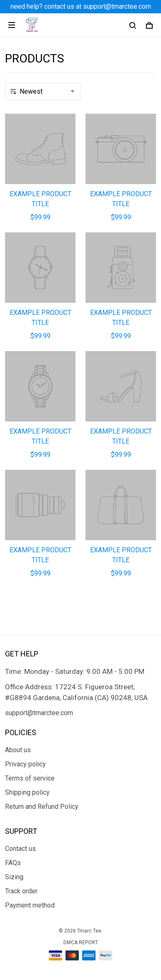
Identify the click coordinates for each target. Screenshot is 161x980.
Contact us (20, 849)
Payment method (30, 905)
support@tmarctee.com (39, 713)
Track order (21, 891)
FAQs (13, 863)
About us (18, 750)
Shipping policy (27, 792)
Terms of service (30, 778)
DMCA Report (81, 943)
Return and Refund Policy (42, 807)
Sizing (14, 877)
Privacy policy (25, 764)
